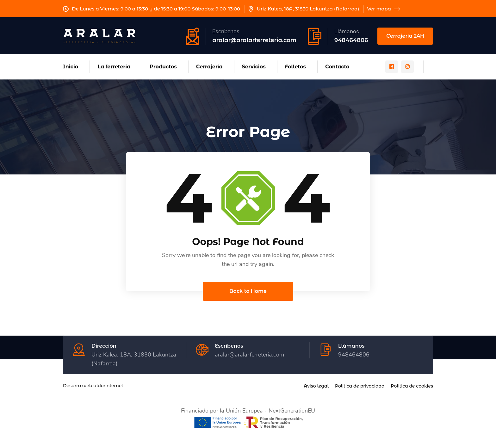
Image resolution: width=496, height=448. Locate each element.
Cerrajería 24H (405, 36)
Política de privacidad (360, 386)
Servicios (254, 67)
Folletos (295, 67)
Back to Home (248, 291)
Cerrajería (209, 67)
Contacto (337, 67)
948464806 (351, 40)
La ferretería (114, 67)
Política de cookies (412, 386)
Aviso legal (316, 386)
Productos (163, 67)
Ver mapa (383, 9)
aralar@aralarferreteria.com (254, 40)
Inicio (71, 67)
